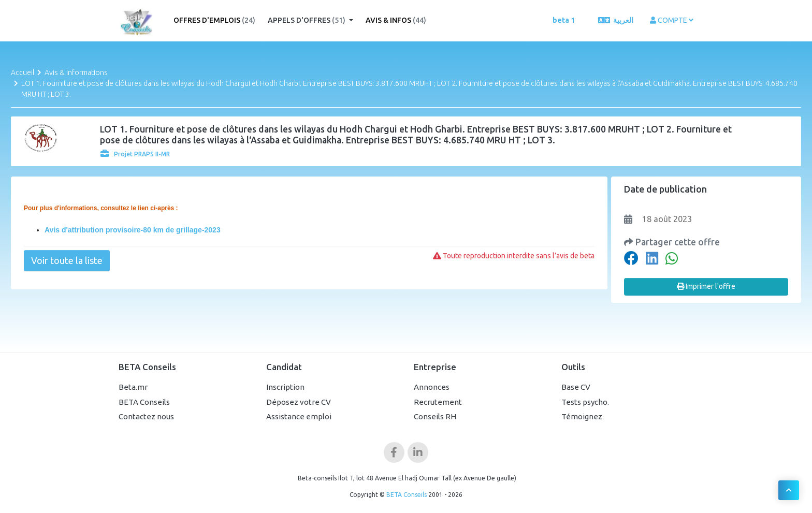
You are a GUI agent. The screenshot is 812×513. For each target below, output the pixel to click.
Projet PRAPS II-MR (135, 154)
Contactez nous (146, 416)
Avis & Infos (396, 20)
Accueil (23, 72)
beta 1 (564, 20)
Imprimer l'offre (706, 286)
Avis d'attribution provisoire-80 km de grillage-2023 (133, 230)
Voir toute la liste (67, 260)
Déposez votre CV (299, 402)
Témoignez (582, 416)
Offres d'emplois (214, 20)
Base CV (576, 387)
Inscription (285, 387)
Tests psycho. (585, 402)
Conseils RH (435, 416)
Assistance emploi (299, 416)
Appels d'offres (307, 20)
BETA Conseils (144, 402)
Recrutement (438, 402)
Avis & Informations (76, 72)
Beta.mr (133, 387)
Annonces (432, 387)
